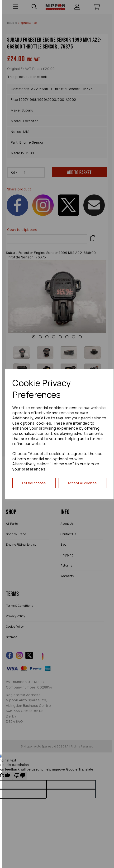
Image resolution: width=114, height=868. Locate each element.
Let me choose (34, 483)
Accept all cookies (82, 483)
